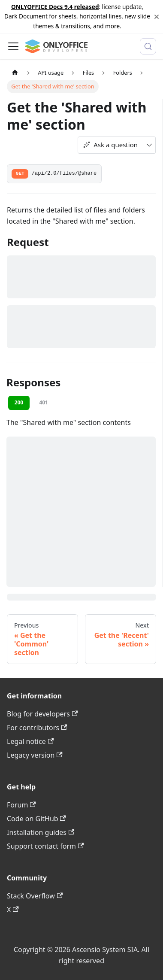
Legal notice (30, 741)
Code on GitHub (36, 819)
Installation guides (41, 832)
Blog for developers (42, 714)
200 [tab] (19, 402)
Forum (21, 805)
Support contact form (45, 846)
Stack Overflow (35, 896)
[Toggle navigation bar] (13, 46)
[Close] (157, 17)
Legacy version (35, 755)
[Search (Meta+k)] (148, 46)
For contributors (37, 728)
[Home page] (15, 73)
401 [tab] (44, 402)
